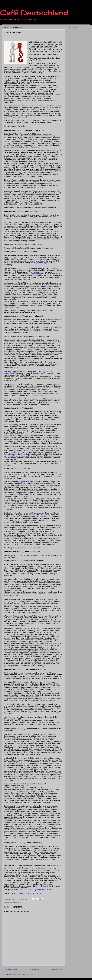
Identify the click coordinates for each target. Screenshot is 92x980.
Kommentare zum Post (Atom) (23, 974)
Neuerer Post (10, 969)
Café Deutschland (34, 13)
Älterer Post (57, 969)
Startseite (34, 969)
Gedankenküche (15, 902)
